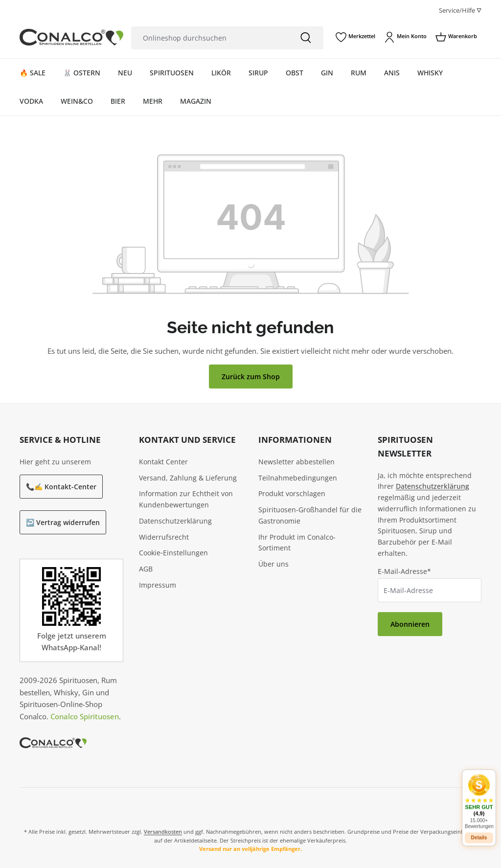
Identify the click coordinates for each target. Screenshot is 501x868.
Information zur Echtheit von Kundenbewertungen (186, 499)
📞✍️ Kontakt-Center (61, 487)
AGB (146, 569)
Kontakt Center (163, 462)
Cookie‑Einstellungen (173, 553)
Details (479, 829)
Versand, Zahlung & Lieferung (188, 478)
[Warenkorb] (456, 37)
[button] (479, 793)
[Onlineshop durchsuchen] (210, 38)
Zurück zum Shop (251, 377)
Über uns (273, 564)
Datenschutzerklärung (175, 521)
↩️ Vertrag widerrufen (63, 522)
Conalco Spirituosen (85, 716)
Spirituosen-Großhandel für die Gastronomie (310, 515)
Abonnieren (410, 624)
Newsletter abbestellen (296, 462)
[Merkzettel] (355, 37)
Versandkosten (163, 832)
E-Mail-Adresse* (404, 571)
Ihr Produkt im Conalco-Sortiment (297, 543)
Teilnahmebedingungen (298, 478)
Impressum (158, 585)
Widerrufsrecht (164, 537)
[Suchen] (306, 38)
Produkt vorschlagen (292, 493)
